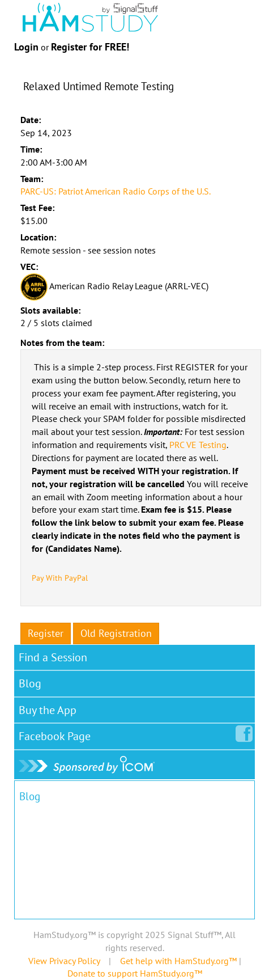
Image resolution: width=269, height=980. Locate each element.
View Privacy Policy (64, 961)
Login (26, 47)
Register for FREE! (90, 47)
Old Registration (116, 633)
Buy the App (48, 710)
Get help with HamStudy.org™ (178, 961)
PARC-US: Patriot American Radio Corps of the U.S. (116, 191)
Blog (30, 683)
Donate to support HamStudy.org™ (135, 973)
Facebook (57, 734)
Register (46, 633)
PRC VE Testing (198, 445)
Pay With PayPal (60, 578)
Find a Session (53, 657)
